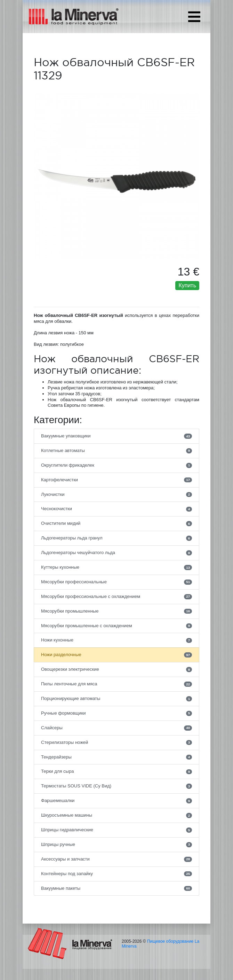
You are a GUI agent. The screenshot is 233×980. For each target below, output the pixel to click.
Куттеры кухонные (116, 567)
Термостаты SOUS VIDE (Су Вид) (116, 786)
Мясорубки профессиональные (116, 582)
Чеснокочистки (116, 509)
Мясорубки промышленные (116, 611)
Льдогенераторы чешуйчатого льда (116, 553)
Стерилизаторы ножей (116, 742)
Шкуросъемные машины (116, 815)
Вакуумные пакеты (116, 888)
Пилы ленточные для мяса (116, 684)
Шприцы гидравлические (116, 830)
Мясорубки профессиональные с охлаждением (116, 597)
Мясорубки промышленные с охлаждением (116, 626)
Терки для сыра (116, 771)
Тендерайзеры (116, 757)
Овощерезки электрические (116, 669)
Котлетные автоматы (116, 451)
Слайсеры (116, 728)
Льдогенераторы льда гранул (116, 538)
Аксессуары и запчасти (116, 859)
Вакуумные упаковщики (116, 436)
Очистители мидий (116, 523)
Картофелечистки (116, 480)
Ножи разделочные (116, 655)
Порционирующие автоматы (116, 699)
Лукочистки (116, 495)
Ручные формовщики (116, 713)
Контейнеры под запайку (116, 874)
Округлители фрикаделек (116, 465)
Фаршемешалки (116, 801)
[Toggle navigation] (194, 17)
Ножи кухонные (116, 640)
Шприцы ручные (116, 845)
